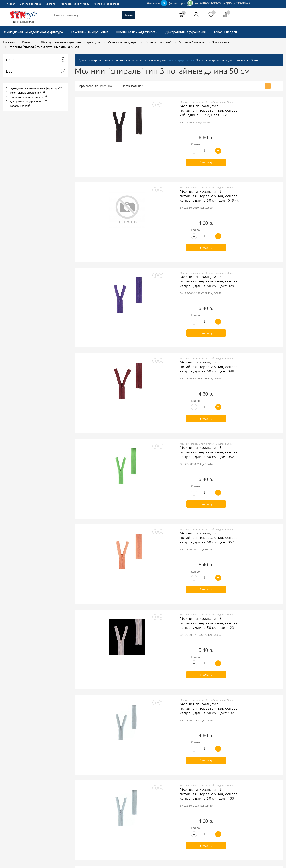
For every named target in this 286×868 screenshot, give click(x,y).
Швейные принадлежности (137, 32)
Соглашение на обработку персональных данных (131, 805)
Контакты (51, 4)
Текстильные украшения (90, 32)
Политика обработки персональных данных (127, 800)
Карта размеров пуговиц (75, 4)
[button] (7, 87)
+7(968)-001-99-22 (208, 3)
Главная (11, 4)
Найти (128, 15)
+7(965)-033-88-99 (237, 3)
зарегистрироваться (181, 60)
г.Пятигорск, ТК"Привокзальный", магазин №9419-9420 (208, 794)
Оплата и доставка (30, 4)
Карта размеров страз (106, 4)
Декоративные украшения (185, 32)
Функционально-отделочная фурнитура (33, 32)
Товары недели (225, 32)
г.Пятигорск (177, 3)
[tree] (36, 97)
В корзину (257, 133)
